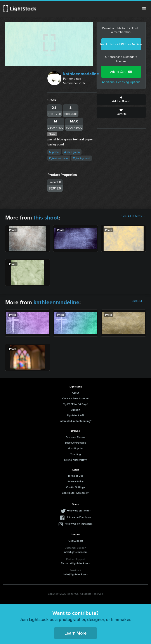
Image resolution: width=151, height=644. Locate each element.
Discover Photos (75, 437)
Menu (144, 9)
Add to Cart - (121, 72)
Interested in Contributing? (76, 421)
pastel (54, 152)
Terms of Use (76, 476)
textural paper (59, 158)
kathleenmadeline (81, 74)
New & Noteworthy (75, 460)
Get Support (76, 541)
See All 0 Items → (134, 216)
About (75, 393)
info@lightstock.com (75, 552)
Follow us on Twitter (79, 510)
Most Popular (75, 448)
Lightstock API (75, 415)
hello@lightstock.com (75, 574)
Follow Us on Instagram (79, 524)
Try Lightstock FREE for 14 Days (121, 44)
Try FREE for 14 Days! (76, 404)
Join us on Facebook (79, 517)
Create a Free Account (75, 398)
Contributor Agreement (76, 493)
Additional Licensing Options (121, 82)
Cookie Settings (76, 487)
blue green (72, 152)
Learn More (75, 633)
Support (75, 410)
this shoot (46, 218)
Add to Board (121, 100)
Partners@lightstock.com (75, 563)
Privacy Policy (75, 481)
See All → (139, 301)
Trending (76, 454)
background (82, 158)
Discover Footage (76, 443)
